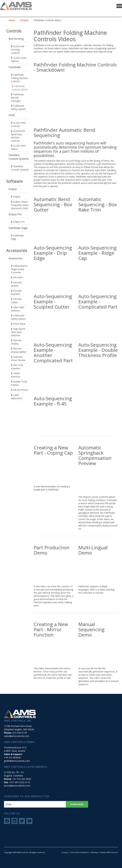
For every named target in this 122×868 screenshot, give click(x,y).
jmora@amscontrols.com (17, 786)
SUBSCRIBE (77, 804)
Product (24, 20)
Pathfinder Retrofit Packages (17, 98)
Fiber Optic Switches (18, 309)
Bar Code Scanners (17, 367)
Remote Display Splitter (19, 350)
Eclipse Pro (19, 222)
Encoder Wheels (16, 284)
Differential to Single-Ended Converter (19, 269)
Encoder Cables (16, 301)
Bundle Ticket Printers (19, 383)
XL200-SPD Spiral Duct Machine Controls (18, 136)
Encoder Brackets (16, 292)
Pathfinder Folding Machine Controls (19, 78)
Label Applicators (17, 397)
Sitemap (94, 852)
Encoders (18, 277)
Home (12, 20)
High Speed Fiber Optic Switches (18, 332)
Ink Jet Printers (21, 390)
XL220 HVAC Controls (19, 124)
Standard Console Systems (20, 168)
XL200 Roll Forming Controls (18, 50)
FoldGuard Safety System (18, 107)
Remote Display (16, 342)
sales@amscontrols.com (17, 736)
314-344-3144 (20, 733)
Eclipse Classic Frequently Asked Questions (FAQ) (20, 205)
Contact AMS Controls (109, 852)
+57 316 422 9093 (22, 779)
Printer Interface (16, 375)
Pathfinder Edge (17, 237)
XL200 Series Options (19, 59)
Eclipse (17, 197)
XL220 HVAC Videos (19, 147)
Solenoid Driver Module (18, 358)
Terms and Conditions (79, 852)
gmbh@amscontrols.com (17, 761)
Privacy (65, 852)
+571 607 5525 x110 (20, 782)
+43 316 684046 (12, 757)
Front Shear (19, 324)
